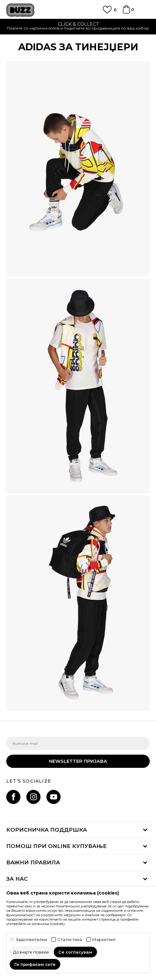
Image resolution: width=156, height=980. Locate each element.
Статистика (70, 940)
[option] (78, 27)
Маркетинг (104, 940)
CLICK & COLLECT (78, 24)
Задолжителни (31, 940)
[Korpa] (126, 12)
